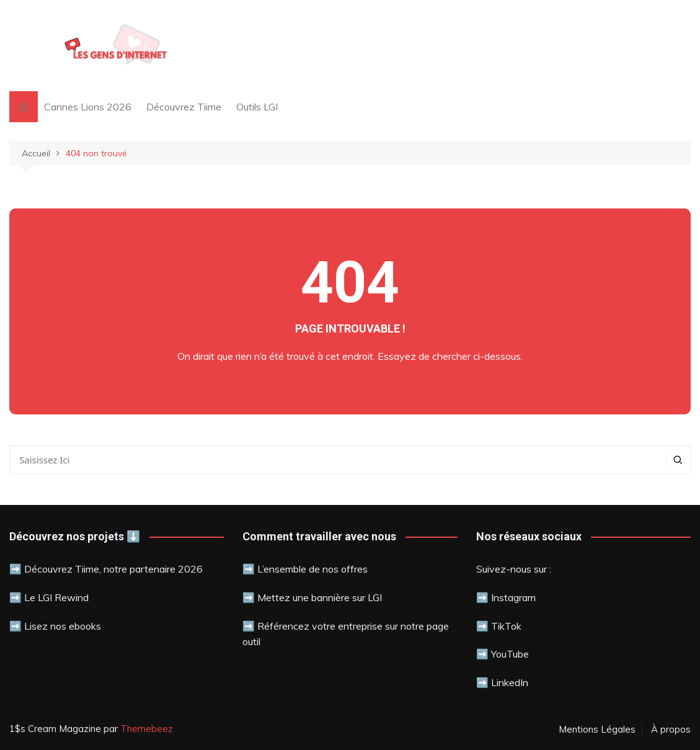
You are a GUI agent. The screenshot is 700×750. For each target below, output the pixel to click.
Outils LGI (257, 107)
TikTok (506, 626)
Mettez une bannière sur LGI (320, 597)
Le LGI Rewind (56, 597)
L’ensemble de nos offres (312, 569)
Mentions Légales (597, 730)
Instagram (513, 597)
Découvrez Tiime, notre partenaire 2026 (113, 569)
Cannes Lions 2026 (88, 107)
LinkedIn (510, 682)
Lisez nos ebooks (63, 626)
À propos (671, 730)
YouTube (509, 654)
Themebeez (147, 729)
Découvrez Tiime (184, 107)
